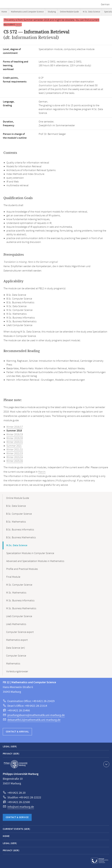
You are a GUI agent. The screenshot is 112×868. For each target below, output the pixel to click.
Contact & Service (17, 817)
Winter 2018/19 (15, 435)
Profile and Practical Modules (22, 569)
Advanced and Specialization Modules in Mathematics (35, 561)
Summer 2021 (14, 446)
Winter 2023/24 (15, 457)
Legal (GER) (10, 747)
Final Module (13, 577)
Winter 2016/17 (15, 427)
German (105, 5)
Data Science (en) (16, 648)
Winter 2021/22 (15, 450)
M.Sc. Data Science (91, 12)
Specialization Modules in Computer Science (30, 553)
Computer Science (16, 656)
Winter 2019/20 (15, 438)
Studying (52, 12)
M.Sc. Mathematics (16, 593)
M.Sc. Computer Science (19, 585)
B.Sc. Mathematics (16, 522)
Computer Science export (20, 632)
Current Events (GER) (16, 829)
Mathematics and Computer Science (27, 12)
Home (4, 12)
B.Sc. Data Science (16, 506)
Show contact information (106, 764)
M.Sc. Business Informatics (20, 601)
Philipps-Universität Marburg (16, 764)
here (18, 25)
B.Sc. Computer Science (19, 514)
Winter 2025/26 (15, 461)
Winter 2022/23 (15, 453)
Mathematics (13, 664)
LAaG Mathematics (16, 624)
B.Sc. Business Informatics (20, 530)
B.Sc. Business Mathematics (21, 538)
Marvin (42, 472)
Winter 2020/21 (15, 442)
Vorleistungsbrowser (17, 672)
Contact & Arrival (17, 732)
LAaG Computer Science (19, 616)
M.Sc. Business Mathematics (21, 608)
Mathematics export (17, 640)
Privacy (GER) (11, 754)
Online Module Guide (69, 12)
